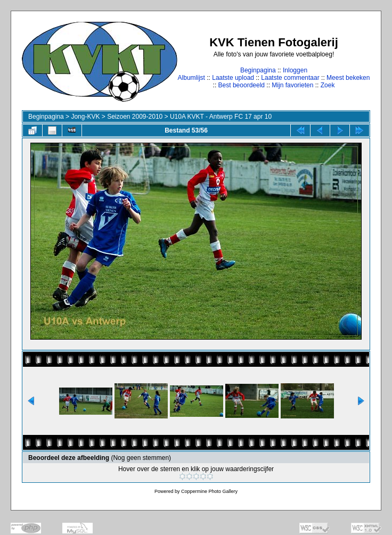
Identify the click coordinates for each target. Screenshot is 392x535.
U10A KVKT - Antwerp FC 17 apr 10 (221, 117)
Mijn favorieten (292, 85)
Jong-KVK (85, 117)
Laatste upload (233, 78)
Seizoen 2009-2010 (135, 117)
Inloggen (295, 70)
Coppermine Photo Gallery (209, 491)
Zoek (328, 85)
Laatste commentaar (290, 78)
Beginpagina (258, 70)
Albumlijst (191, 78)
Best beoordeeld (242, 85)
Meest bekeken (348, 78)
